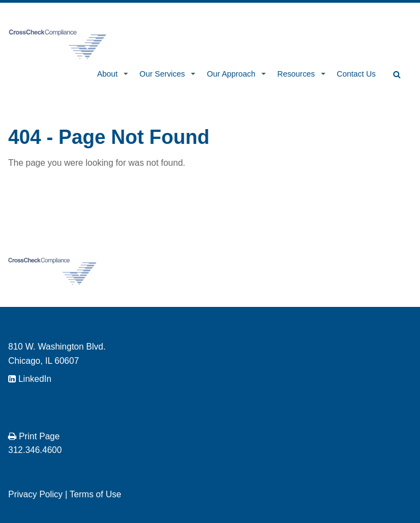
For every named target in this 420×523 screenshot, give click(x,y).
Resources (296, 74)
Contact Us (356, 74)
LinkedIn (30, 379)
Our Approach (231, 74)
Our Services (162, 74)
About (107, 74)
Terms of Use (95, 494)
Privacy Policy (36, 494)
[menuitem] (109, 75)
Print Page (34, 436)
